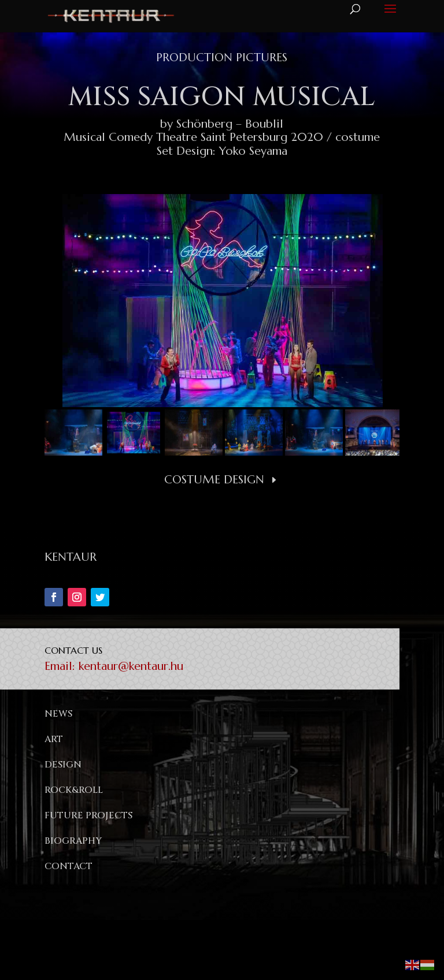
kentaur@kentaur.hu (131, 666)
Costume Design (214, 480)
